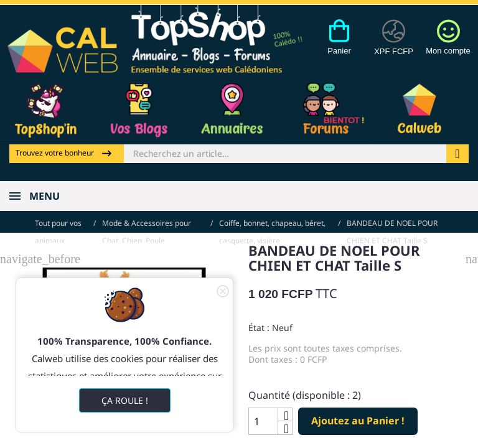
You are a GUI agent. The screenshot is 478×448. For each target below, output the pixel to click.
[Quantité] (263, 418)
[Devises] (394, 44)
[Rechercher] (285, 154)
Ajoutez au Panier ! (358, 418)
